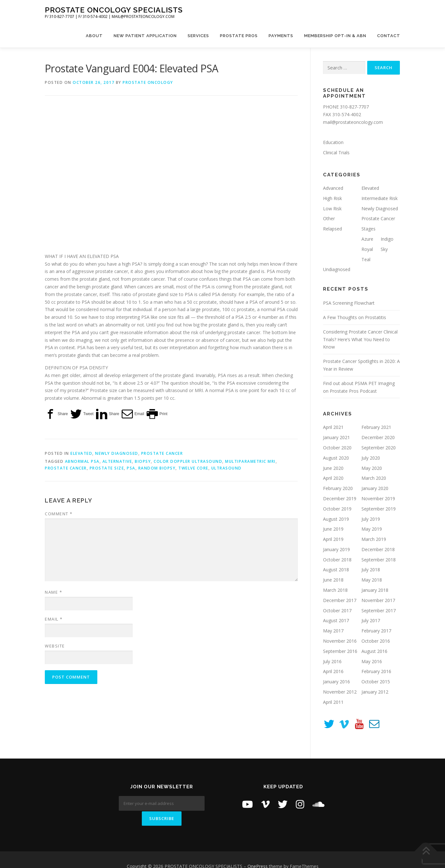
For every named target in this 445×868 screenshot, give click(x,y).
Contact (389, 36)
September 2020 (379, 448)
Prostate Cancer (162, 453)
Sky (384, 249)
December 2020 (378, 437)
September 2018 (379, 560)
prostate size (107, 468)
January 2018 (375, 590)
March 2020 (374, 478)
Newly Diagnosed (117, 453)
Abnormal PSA (82, 461)
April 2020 (333, 478)
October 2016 (376, 641)
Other (329, 218)
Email (54, 619)
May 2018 (372, 580)
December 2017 (340, 600)
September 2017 (379, 611)
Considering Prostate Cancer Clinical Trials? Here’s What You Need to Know (360, 339)
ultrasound (227, 468)
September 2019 (379, 509)
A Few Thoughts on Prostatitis (355, 317)
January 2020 (375, 488)
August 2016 (374, 651)
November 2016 (340, 641)
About (94, 36)
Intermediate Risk (380, 198)
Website (55, 646)
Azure (367, 239)
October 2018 (337, 560)
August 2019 (336, 519)
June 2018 (333, 580)
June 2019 (333, 529)
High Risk (332, 198)
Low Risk (332, 209)
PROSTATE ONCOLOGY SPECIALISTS (114, 10)
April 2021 (333, 427)
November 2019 (378, 498)
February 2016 (376, 671)
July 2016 (332, 661)
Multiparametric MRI (250, 461)
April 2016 (333, 671)
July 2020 (371, 458)
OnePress (258, 853)
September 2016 (340, 651)
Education (333, 142)
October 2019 (337, 509)
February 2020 (338, 488)
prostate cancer (66, 468)
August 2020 (336, 458)
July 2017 (371, 620)
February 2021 (376, 427)
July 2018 (371, 570)
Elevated (81, 453)
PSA (131, 468)
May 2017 (333, 631)
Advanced (333, 188)
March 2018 (335, 590)
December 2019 (340, 498)
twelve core (193, 468)
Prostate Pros (239, 36)
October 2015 (376, 682)
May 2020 (372, 468)
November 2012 (340, 692)
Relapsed (332, 229)
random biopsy (157, 468)
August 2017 (336, 620)
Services (198, 36)
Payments (281, 36)
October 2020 (337, 448)
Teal (366, 259)
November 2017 (378, 600)
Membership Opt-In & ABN (335, 36)
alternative (117, 461)
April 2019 (333, 539)
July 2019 (371, 519)
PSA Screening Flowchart (349, 303)
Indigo (387, 239)
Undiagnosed (337, 269)
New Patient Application (145, 36)
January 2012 (375, 692)
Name (53, 592)
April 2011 (333, 702)
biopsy (143, 461)
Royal (367, 249)
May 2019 (372, 529)
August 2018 (336, 570)
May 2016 (372, 661)
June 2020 (333, 468)
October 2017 (337, 611)
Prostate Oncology (148, 82)
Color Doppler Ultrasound (188, 461)
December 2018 (378, 549)
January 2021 (336, 437)
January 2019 (336, 549)
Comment (59, 514)
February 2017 (376, 631)
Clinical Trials (336, 153)
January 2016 (336, 682)
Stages (368, 229)
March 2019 (374, 539)
